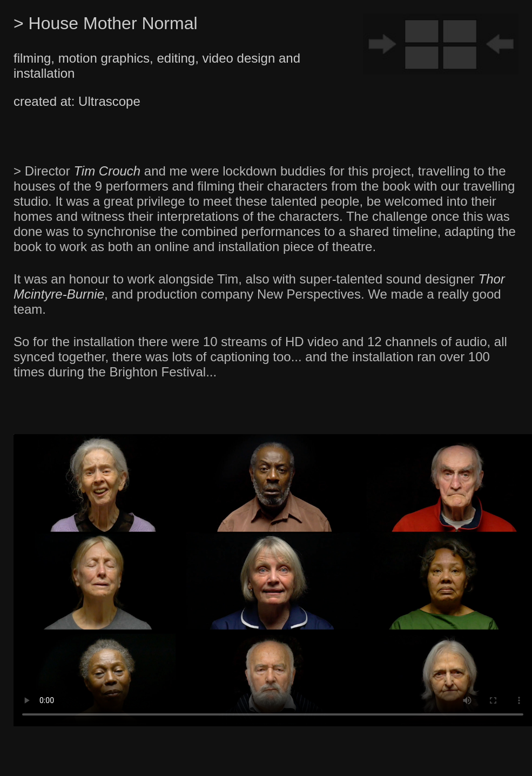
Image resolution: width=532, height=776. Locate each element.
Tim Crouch (107, 171)
